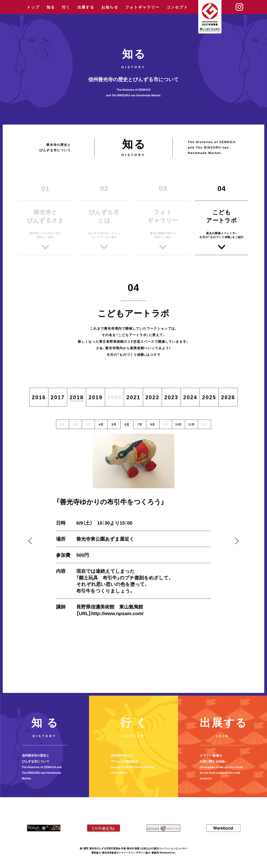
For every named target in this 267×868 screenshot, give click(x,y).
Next (235, 541)
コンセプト (177, 7)
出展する (86, 7)
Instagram (239, 7)
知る (51, 7)
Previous (32, 541)
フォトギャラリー (142, 7)
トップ (33, 7)
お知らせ (110, 7)
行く (66, 7)
